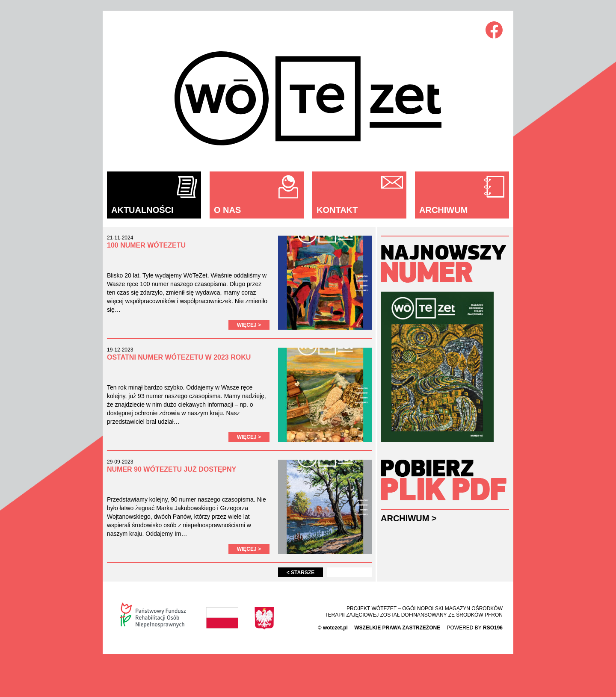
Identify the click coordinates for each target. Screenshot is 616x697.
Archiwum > (409, 518)
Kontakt (337, 210)
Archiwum (443, 210)
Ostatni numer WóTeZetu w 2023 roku (179, 357)
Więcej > (249, 325)
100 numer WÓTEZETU (146, 245)
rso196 (493, 628)
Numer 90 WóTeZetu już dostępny (172, 469)
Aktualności (142, 210)
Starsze (301, 573)
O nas (227, 210)
